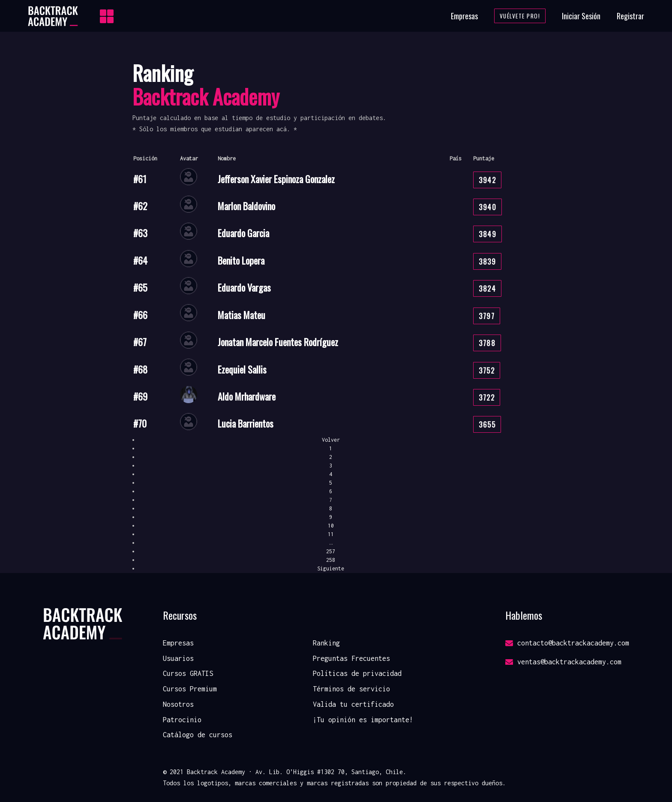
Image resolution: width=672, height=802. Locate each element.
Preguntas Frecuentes (351, 658)
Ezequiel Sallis (242, 369)
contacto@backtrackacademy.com (567, 643)
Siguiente (331, 568)
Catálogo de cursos (198, 735)
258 (331, 560)
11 (331, 534)
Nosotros (178, 704)
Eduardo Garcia (243, 233)
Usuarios (178, 658)
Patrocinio (182, 720)
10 (331, 526)
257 (331, 551)
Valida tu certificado (353, 704)
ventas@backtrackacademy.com (563, 662)
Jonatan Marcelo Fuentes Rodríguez (278, 342)
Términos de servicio (351, 689)
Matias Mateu (241, 315)
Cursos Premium (190, 689)
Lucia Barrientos (246, 423)
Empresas (464, 16)
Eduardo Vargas (244, 287)
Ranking (326, 643)
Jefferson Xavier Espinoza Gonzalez (276, 179)
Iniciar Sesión (581, 16)
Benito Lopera (241, 260)
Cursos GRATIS (188, 673)
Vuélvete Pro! (520, 16)
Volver (331, 440)
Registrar (630, 16)
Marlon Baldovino (246, 206)
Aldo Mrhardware (247, 396)
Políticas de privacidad (357, 673)
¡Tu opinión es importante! (363, 720)
